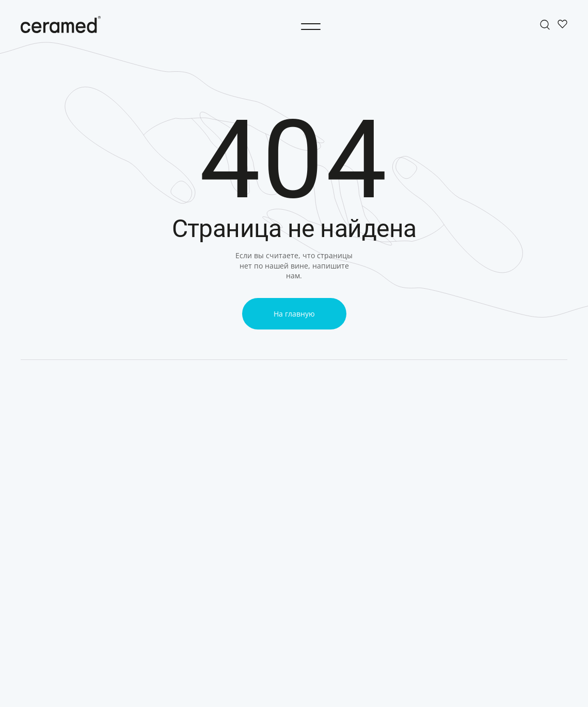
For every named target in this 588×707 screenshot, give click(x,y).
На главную (294, 314)
